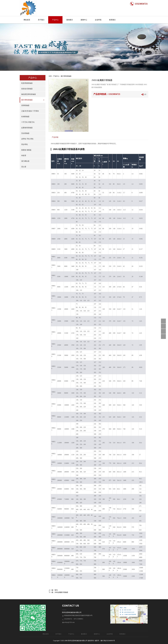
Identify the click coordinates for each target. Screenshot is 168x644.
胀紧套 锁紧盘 (26, 150)
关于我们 (41, 20)
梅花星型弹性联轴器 (29, 94)
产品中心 (55, 20)
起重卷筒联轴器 (27, 128)
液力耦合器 (25, 161)
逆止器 (24, 167)
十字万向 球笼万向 (28, 122)
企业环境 (98, 20)
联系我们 (112, 20)
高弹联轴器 (25, 105)
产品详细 (55, 137)
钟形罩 (24, 156)
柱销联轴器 (25, 117)
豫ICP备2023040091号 (108, 641)
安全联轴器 (25, 133)
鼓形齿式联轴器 (27, 89)
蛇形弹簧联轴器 (27, 83)
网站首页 (27, 20)
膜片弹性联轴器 (27, 100)
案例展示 (70, 20)
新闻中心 (84, 20)
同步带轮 (25, 144)
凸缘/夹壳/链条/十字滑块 (30, 111)
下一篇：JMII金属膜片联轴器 (58, 592)
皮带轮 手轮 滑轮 (27, 139)
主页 (50, 76)
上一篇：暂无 (53, 590)
